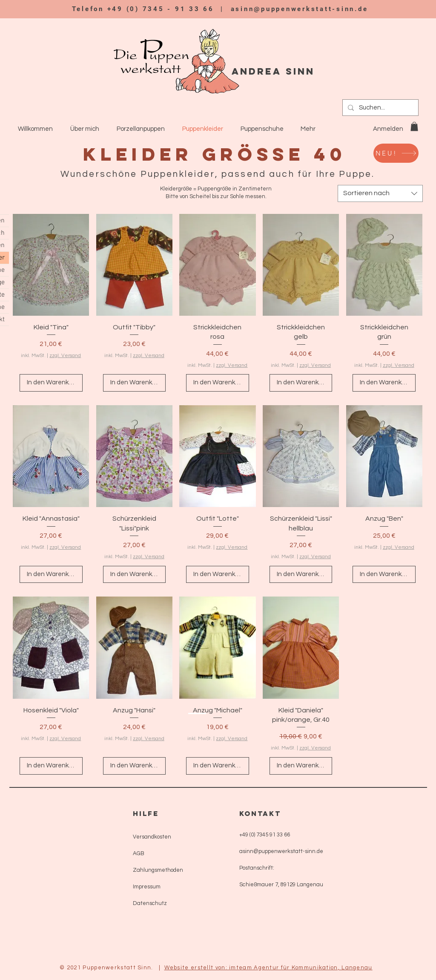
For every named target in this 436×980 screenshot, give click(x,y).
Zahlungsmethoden (158, 870)
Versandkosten (152, 837)
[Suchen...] (380, 108)
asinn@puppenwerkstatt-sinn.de (300, 9)
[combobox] (380, 193)
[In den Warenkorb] (51, 383)
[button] (414, 127)
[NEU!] (396, 153)
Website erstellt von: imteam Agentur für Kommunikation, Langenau (268, 968)
